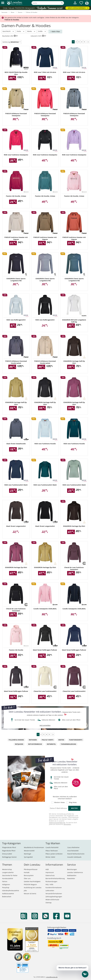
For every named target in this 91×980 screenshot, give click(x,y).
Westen (61, 740)
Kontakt (27, 872)
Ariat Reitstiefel (73, 851)
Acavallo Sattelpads (74, 857)
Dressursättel (7, 854)
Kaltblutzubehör (8, 894)
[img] (87, 4)
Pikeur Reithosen (52, 851)
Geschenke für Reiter (10, 875)
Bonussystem (29, 875)
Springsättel (28, 857)
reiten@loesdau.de (52, 977)
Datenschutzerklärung (57, 823)
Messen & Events (30, 894)
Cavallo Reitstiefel (52, 847)
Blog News (73, 802)
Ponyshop (6, 888)
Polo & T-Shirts (48, 740)
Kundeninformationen (54, 888)
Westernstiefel (29, 851)
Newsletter (71, 878)
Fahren (5, 881)
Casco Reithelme (73, 847)
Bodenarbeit (7, 897)
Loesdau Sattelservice (75, 872)
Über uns (27, 878)
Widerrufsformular (52, 900)
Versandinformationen (54, 894)
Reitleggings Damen (9, 857)
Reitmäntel (51, 744)
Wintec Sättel (50, 857)
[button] (3, 3)
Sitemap (49, 903)
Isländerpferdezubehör (11, 891)
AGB (47, 869)
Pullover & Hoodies (16, 740)
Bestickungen (72, 869)
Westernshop (7, 869)
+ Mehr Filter (55, 32)
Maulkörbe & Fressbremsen (34, 847)
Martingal (27, 854)
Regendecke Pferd (9, 851)
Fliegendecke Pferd (9, 847)
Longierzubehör (8, 872)
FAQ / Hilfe (49, 884)
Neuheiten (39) (8, 36)
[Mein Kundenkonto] (75, 4)
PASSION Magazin (30, 884)
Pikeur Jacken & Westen (54, 854)
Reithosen (33, 740)
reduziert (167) (36, 36)
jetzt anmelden (45, 725)
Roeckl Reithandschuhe (76, 854)
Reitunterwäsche (35, 744)
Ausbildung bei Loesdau (33, 888)
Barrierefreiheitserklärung (55, 878)
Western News (59, 802)
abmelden (67, 824)
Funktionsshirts (76, 740)
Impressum (50, 872)
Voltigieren (6, 884)
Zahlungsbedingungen (54, 897)
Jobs (25, 891)
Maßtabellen (72, 875)
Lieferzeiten (50, 891)
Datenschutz (50, 875)
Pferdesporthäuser (31, 869)
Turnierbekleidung (68, 744)
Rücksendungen (51, 881)
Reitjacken (19, 744)
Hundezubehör (8, 878)
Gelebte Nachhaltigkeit (32, 881)
